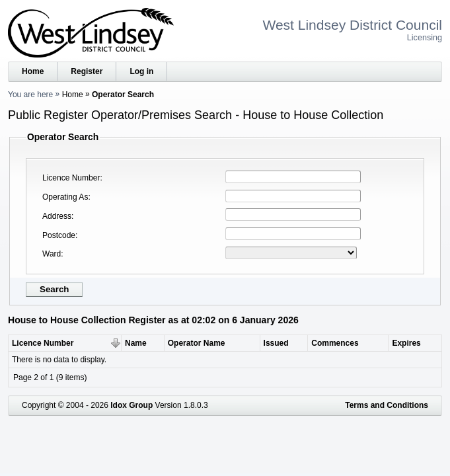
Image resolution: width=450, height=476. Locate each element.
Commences (335, 343)
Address (57, 216)
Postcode (59, 235)
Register (87, 71)
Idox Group (131, 405)
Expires (406, 343)
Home (33, 71)
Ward (52, 254)
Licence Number (71, 178)
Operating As (65, 197)
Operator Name (197, 343)
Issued (276, 343)
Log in (141, 71)
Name (136, 343)
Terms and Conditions (387, 405)
